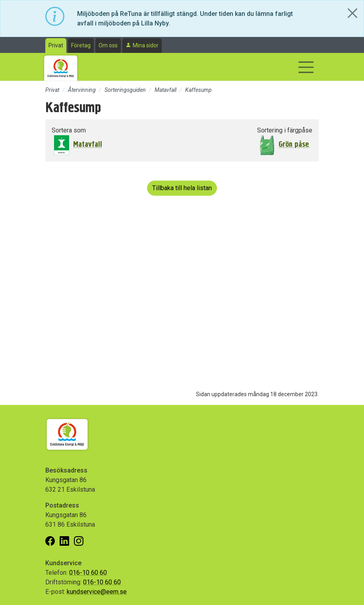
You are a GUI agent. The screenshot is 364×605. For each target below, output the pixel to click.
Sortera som (69, 130)
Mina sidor (146, 45)
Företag (81, 45)
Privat (56, 45)
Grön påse (294, 144)
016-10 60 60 (88, 573)
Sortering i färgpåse (285, 130)
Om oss (108, 45)
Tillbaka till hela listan (182, 188)
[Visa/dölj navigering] (306, 67)
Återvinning (82, 90)
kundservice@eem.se (97, 592)
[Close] (352, 13)
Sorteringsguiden (125, 90)
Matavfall (166, 90)
